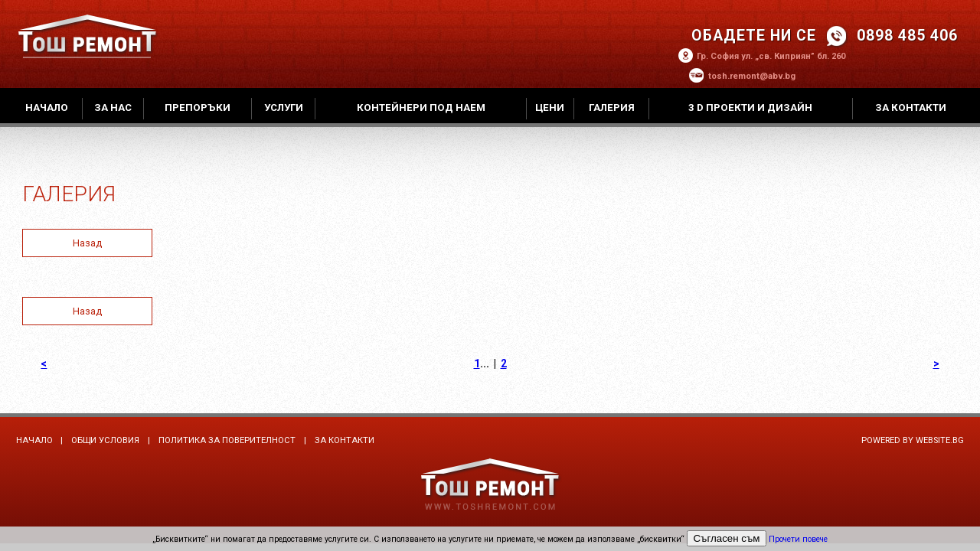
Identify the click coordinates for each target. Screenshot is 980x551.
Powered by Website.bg (913, 440)
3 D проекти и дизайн (750, 108)
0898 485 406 (907, 36)
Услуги (284, 108)
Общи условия (105, 440)
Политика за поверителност (227, 440)
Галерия (612, 108)
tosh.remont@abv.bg (752, 76)
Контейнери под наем (421, 108)
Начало (47, 108)
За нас (113, 108)
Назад (87, 243)
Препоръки (198, 108)
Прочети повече (798, 539)
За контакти (911, 108)
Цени (550, 108)
